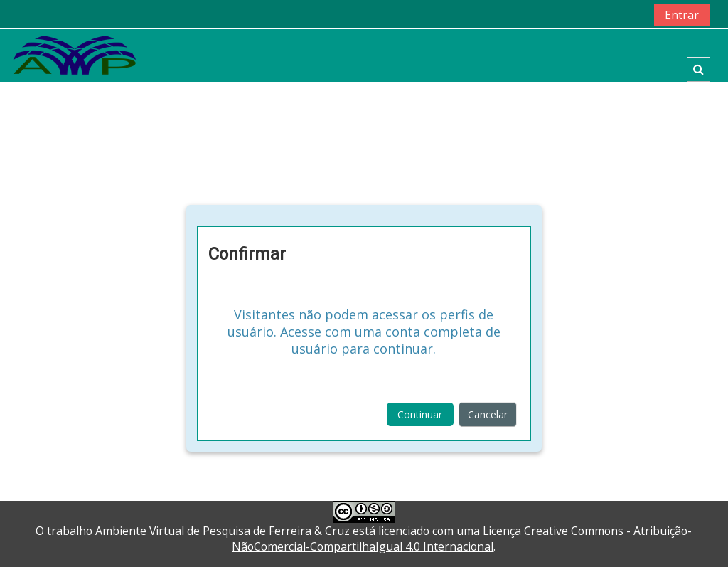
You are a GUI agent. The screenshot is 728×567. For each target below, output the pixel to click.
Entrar (682, 15)
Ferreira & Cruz (309, 531)
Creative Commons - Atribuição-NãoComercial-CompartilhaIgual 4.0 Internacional (462, 539)
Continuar (420, 414)
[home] (75, 54)
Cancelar (488, 414)
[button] (698, 69)
